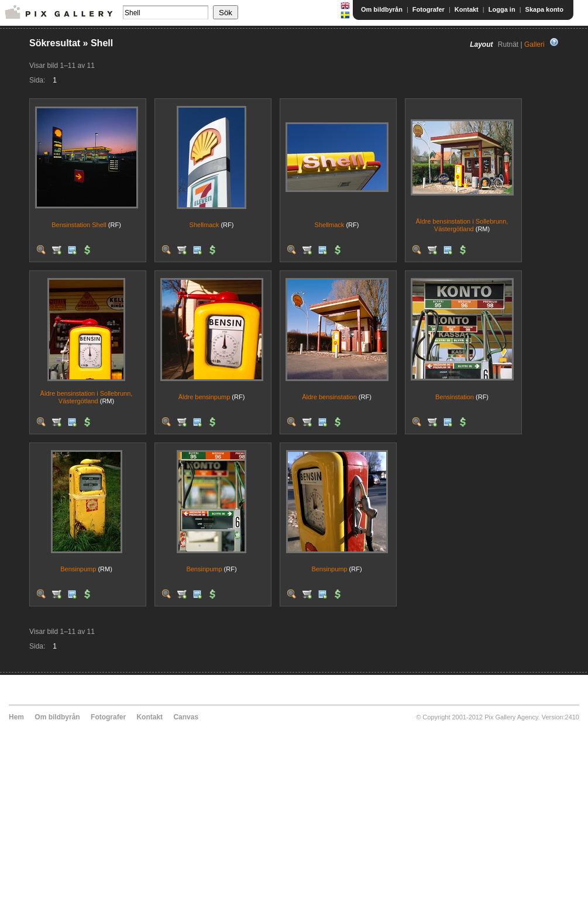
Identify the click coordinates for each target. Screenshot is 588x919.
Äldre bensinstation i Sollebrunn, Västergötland (462, 225)
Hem (16, 717)
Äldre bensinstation (329, 397)
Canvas (186, 717)
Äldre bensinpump (204, 397)
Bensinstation (455, 397)
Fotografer (429, 9)
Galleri (534, 44)
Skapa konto (544, 9)
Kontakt (467, 9)
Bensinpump (78, 569)
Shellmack (204, 225)
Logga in (502, 9)
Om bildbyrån (382, 9)
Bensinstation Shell (79, 225)
